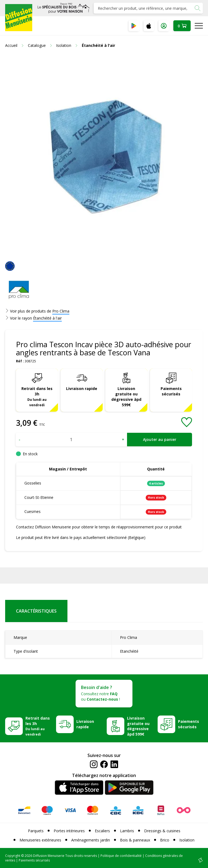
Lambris (127, 831)
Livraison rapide (82, 389)
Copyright (13, 856)
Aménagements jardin (91, 840)
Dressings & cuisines (162, 831)
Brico (165, 840)
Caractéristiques (36, 611)
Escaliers (102, 831)
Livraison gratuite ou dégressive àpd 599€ (126, 397)
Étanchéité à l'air (47, 318)
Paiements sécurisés (171, 391)
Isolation (187, 840)
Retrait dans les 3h (37, 396)
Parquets (36, 831)
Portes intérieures (69, 831)
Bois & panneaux (135, 840)
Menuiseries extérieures (40, 840)
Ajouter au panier (160, 439)
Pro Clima (61, 311)
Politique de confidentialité (121, 856)
